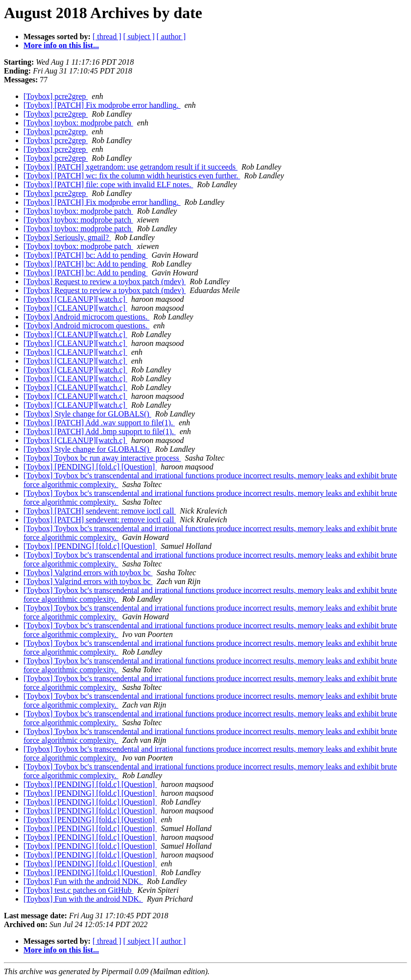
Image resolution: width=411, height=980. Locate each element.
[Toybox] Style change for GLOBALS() (87, 414)
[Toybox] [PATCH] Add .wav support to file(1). (99, 423)
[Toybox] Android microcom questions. (86, 317)
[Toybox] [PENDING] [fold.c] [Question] (90, 467)
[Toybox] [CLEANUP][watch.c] (75, 299)
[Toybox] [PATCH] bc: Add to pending (85, 255)
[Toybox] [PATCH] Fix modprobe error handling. (102, 105)
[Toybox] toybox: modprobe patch (78, 123)
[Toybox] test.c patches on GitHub (79, 890)
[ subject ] (139, 37)
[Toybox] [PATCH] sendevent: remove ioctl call (100, 511)
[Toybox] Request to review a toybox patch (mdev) (105, 282)
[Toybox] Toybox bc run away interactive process (102, 458)
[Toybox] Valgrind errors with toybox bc (88, 573)
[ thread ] (107, 37)
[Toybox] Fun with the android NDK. (83, 881)
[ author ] (171, 37)
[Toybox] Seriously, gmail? (67, 237)
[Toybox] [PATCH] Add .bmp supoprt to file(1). (100, 431)
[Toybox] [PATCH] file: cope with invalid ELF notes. (108, 184)
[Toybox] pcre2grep (56, 96)
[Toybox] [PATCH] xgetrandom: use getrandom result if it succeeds (131, 167)
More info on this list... (61, 45)
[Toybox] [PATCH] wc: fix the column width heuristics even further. (132, 176)
